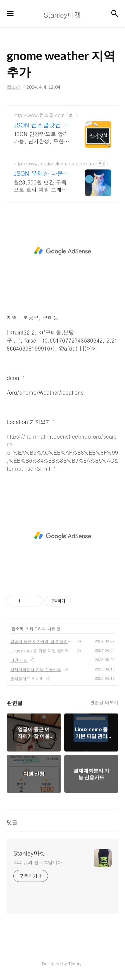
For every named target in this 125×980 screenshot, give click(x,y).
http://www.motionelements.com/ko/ (54, 164)
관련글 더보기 (104, 702)
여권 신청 (19, 660)
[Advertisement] (62, 251)
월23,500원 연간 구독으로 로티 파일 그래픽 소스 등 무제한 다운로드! (40, 186)
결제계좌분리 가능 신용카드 (36, 669)
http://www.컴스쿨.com (39, 115)
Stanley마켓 (29, 853)
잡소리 (18, 629)
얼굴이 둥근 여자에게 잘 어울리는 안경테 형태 (42, 641)
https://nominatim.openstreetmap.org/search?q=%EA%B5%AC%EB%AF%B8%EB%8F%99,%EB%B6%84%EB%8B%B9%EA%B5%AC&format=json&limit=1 (62, 452)
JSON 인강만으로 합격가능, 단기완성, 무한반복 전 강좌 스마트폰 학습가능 (41, 138)
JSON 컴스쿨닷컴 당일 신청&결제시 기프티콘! (42, 125)
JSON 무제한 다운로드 (41, 173)
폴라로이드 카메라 (27, 679)
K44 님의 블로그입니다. (38, 862)
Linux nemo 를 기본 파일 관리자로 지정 (42, 651)
